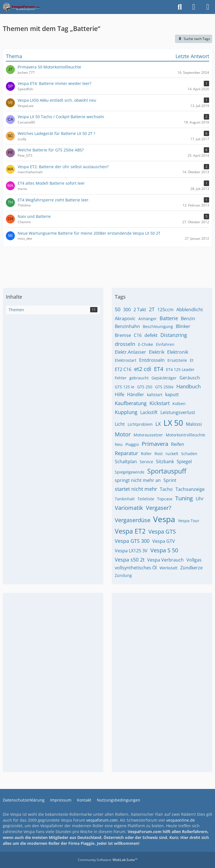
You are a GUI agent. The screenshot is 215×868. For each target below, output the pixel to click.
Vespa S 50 (164, 550)
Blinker (183, 326)
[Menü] (208, 7)
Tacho (166, 489)
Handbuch (189, 386)
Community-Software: (108, 860)
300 (127, 310)
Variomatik (129, 508)
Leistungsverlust (178, 412)
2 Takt (140, 310)
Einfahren (165, 344)
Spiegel (184, 462)
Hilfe (120, 394)
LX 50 (173, 423)
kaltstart (155, 395)
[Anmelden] (194, 7)
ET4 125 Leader (180, 369)
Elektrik (157, 352)
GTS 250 (145, 387)
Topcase (165, 499)
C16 (138, 335)
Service (146, 462)
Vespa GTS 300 (132, 541)
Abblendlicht (190, 310)
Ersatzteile (177, 360)
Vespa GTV (164, 541)
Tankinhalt (125, 499)
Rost (159, 454)
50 (118, 309)
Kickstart (160, 403)
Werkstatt (169, 568)
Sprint (170, 480)
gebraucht (139, 378)
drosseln (125, 344)
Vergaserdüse (133, 520)
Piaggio (132, 444)
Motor (123, 434)
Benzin (188, 318)
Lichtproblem (140, 424)
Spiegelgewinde (130, 472)
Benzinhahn (127, 326)
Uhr (200, 499)
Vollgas (194, 560)
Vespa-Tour (189, 521)
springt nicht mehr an (138, 480)
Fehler (121, 378)
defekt (151, 335)
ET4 (159, 369)
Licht (120, 424)
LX (158, 424)
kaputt (172, 394)
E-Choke (146, 344)
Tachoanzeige (190, 489)
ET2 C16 (123, 369)
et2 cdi (143, 369)
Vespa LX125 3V (131, 551)
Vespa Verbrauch (165, 560)
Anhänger (148, 319)
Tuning (184, 498)
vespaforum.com (102, 820)
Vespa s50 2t (130, 560)
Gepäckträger (164, 378)
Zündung (123, 575)
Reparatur (126, 453)
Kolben (179, 404)
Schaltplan (126, 462)
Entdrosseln (152, 360)
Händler (136, 394)
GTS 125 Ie (125, 387)
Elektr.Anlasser (130, 352)
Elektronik (178, 352)
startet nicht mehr (136, 489)
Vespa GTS (162, 531)
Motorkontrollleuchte (185, 435)
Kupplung (126, 412)
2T (152, 309)
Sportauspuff (167, 471)
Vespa (164, 519)
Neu (119, 444)
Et (192, 360)
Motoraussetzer (148, 435)
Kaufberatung (131, 403)
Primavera (155, 444)
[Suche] (180, 7)
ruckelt (172, 454)
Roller (146, 454)
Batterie (169, 318)
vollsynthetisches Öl (136, 568)
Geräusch (190, 378)
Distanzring (174, 335)
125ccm (165, 310)
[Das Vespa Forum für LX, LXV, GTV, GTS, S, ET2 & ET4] (21, 7)
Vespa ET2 (130, 531)
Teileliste (146, 499)
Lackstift (149, 412)
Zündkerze (191, 568)
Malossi (194, 424)
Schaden (189, 454)
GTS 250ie (164, 387)
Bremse (123, 335)
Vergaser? (159, 508)
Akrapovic (125, 318)
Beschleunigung (158, 326)
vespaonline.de (181, 820)
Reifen (178, 444)
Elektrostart (126, 360)
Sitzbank (165, 462)
